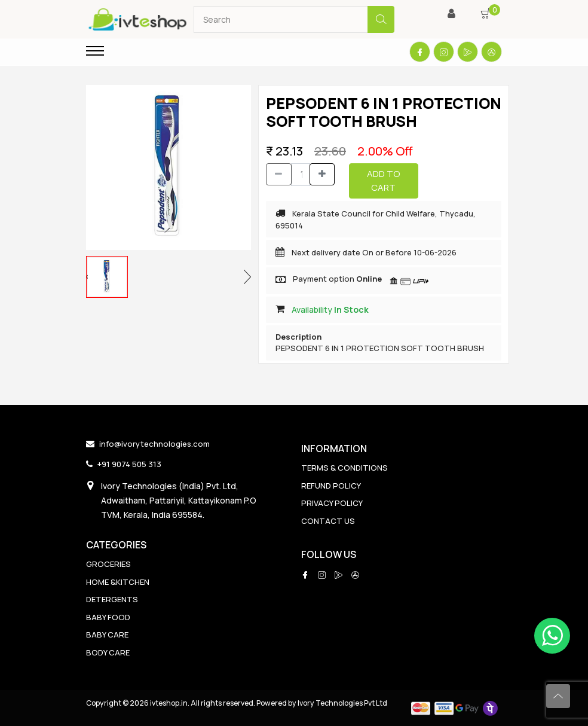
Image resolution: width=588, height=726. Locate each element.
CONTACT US (328, 521)
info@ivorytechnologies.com (154, 444)
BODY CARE (108, 652)
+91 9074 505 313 (129, 464)
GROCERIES (108, 564)
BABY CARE (107, 635)
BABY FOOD (108, 617)
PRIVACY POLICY (332, 503)
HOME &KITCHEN (118, 582)
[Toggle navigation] (95, 51)
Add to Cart (383, 181)
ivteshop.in (169, 703)
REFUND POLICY (331, 486)
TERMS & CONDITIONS (344, 468)
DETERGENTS (112, 599)
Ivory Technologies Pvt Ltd (342, 703)
